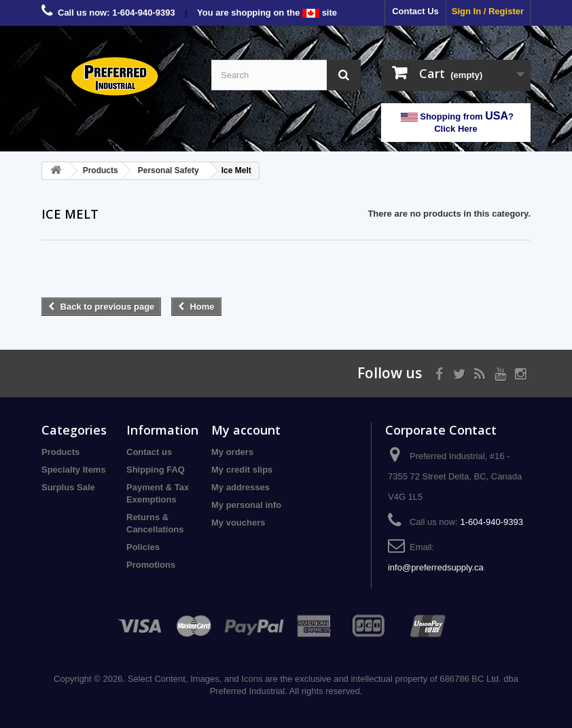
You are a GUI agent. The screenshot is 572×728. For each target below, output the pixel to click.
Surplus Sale (68, 487)
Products (60, 452)
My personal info (246, 505)
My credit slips (242, 470)
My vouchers (238, 523)
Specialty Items (74, 470)
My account (246, 430)
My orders (232, 452)
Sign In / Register (488, 11)
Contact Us (415, 11)
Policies (143, 547)
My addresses (240, 487)
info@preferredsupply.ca (436, 567)
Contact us (149, 452)
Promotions (151, 565)
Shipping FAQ (156, 470)
